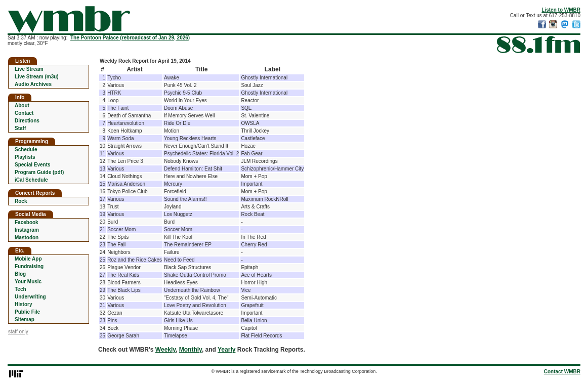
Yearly (226, 350)
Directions (27, 121)
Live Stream (29, 69)
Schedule (26, 149)
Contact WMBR (562, 372)
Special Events (33, 165)
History (23, 304)
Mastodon (27, 238)
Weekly (165, 350)
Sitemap (25, 319)
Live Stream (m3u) (37, 77)
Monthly (191, 350)
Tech (20, 289)
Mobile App (28, 259)
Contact (24, 113)
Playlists (25, 157)
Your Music (28, 282)
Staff (20, 128)
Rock (21, 201)
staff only (18, 332)
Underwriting (30, 297)
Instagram (27, 230)
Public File (27, 312)
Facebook (27, 222)
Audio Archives (33, 84)
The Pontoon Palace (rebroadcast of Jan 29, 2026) (130, 38)
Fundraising (29, 266)
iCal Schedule (31, 180)
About (22, 105)
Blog (20, 274)
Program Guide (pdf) (39, 172)
